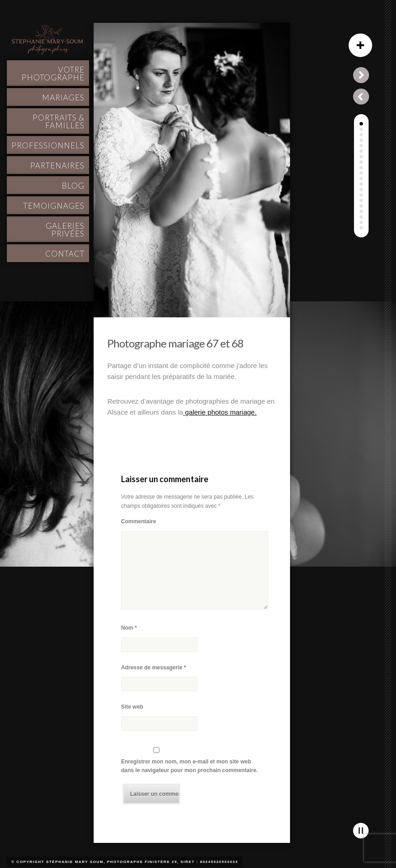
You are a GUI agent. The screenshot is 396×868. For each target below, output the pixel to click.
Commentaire (139, 521)
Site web (132, 707)
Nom (129, 628)
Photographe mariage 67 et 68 (175, 343)
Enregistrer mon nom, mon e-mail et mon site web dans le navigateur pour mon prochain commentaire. (189, 766)
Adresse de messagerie (153, 668)
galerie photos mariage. (220, 412)
